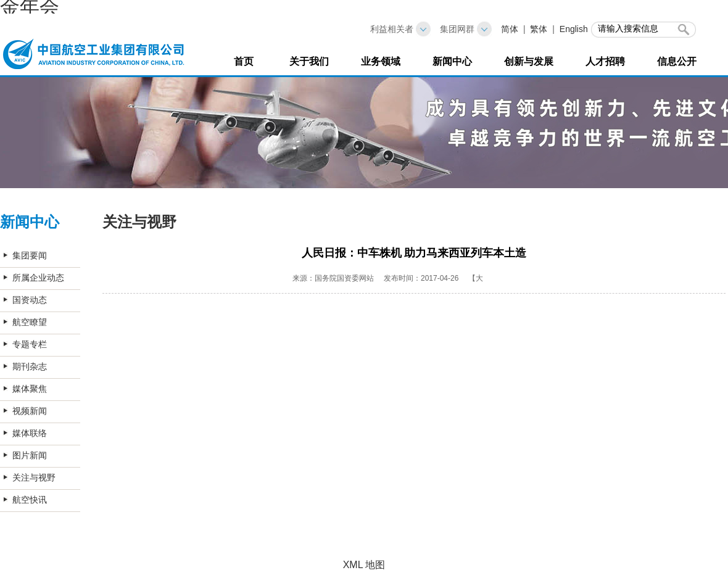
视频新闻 (30, 411)
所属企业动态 (38, 278)
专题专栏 (30, 344)
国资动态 (30, 300)
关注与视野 (34, 477)
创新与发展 (529, 61)
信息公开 (677, 61)
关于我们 (309, 61)
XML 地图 (364, 565)
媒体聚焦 (30, 389)
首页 (244, 61)
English (574, 29)
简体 (510, 29)
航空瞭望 (30, 322)
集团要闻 (30, 255)
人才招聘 (605, 61)
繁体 (539, 29)
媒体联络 (30, 433)
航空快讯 (30, 500)
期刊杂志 (30, 366)
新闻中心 (452, 61)
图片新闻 (30, 455)
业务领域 (381, 61)
